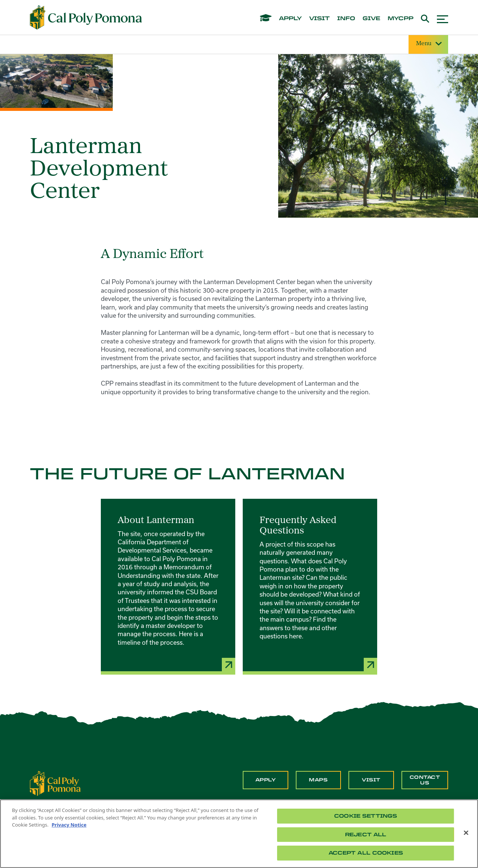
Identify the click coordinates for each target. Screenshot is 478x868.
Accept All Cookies (366, 853)
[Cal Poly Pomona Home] (86, 18)
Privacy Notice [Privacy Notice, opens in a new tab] (69, 825)
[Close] (466, 833)
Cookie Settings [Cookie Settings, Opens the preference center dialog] (366, 816)
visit (319, 19)
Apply (266, 780)
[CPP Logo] (55, 783)
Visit (371, 780)
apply (290, 19)
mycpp (401, 19)
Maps (318, 780)
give (371, 19)
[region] (239, 834)
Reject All (366, 835)
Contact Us (425, 780)
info (346, 19)
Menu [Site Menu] (428, 44)
